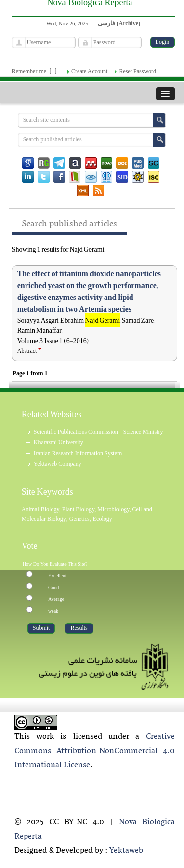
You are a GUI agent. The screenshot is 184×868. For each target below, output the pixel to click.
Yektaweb (126, 851)
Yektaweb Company (58, 464)
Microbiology (113, 509)
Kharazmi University (59, 442)
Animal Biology (40, 509)
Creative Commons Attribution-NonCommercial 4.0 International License (95, 751)
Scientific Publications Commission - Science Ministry (99, 432)
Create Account (89, 71)
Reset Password (137, 71)
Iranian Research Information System (78, 453)
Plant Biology (79, 509)
